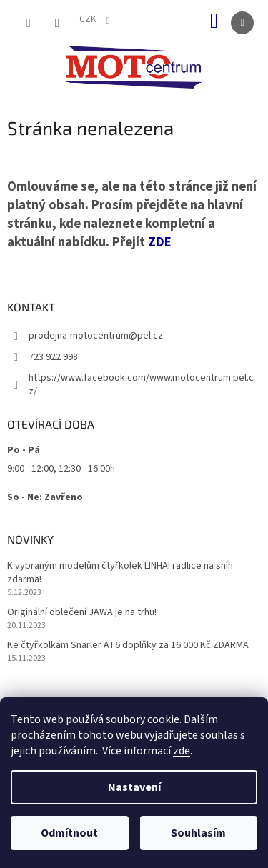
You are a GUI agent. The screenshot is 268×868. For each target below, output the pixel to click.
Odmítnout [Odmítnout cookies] (69, 833)
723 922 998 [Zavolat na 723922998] (53, 357)
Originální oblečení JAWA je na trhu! (82, 613)
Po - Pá (24, 450)
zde (182, 751)
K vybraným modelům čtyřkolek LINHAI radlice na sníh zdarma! (120, 573)
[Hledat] (29, 23)
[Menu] (242, 23)
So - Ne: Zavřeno (45, 497)
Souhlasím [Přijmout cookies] (198, 833)
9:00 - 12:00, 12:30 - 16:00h (61, 469)
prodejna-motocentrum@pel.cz (96, 336)
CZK (89, 19)
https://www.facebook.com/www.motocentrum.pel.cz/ (141, 385)
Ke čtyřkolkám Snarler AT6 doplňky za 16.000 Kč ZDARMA (128, 645)
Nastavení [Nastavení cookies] (134, 787)
